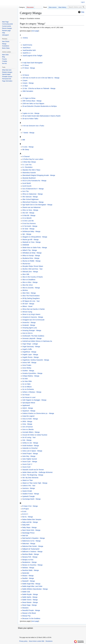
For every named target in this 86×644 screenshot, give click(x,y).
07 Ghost (25, 65)
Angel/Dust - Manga (29, 352)
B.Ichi (24, 511)
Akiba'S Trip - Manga (30, 250)
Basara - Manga (28, 576)
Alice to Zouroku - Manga (31, 288)
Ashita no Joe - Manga (30, 443)
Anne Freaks (27, 365)
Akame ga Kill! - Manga (30, 240)
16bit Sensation (28, 91)
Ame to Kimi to (27, 333)
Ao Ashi (25, 379)
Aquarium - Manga (29, 411)
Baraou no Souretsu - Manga (32, 565)
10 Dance (26, 75)
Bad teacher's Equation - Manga (33, 538)
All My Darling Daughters (31, 298)
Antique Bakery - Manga (31, 376)
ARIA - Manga (27, 421)
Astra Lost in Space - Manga (32, 451)
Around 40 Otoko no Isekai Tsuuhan (35, 435)
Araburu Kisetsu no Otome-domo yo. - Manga (38, 413)
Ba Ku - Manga (27, 517)
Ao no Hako (26, 384)
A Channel (26, 156)
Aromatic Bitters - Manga (31, 432)
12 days (25, 86)
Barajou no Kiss (28, 560)
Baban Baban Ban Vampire (32, 519)
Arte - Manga (27, 440)
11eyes (25, 80)
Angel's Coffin (27, 349)
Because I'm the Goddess (31, 618)
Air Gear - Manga (28, 229)
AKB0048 (26, 245)
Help (81, 12)
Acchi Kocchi (27, 186)
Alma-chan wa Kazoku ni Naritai (33, 309)
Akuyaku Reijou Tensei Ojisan (33, 266)
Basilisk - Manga (28, 578)
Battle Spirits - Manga (30, 597)
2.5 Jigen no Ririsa (29, 98)
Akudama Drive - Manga (31, 258)
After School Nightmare (30, 199)
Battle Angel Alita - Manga (31, 584)
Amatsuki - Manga (29, 325)
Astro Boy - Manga (29, 456)
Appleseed (26, 405)
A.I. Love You (27, 165)
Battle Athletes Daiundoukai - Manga (35, 589)
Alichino (25, 290)
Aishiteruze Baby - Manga (31, 231)
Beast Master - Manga (30, 602)
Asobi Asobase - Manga (31, 446)
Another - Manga (28, 371)
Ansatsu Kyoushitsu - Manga (32, 373)
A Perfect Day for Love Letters (33, 159)
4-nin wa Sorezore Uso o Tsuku (33, 126)
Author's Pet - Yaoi (29, 486)
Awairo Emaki (27, 491)
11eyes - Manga (28, 83)
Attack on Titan (27, 480)
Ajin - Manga (27, 234)
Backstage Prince (28, 533)
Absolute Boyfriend (29, 178)
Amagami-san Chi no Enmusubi (33, 320)
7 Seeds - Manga (28, 133)
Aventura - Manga (28, 488)
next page (35, 31)
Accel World (26, 183)
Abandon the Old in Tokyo (31, 170)
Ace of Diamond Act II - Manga (33, 189)
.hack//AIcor (26, 48)
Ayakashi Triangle (28, 496)
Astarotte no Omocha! (30, 448)
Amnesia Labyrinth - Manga (32, 338)
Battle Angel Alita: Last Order (32, 586)
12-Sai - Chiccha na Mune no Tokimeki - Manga (39, 88)
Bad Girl (25, 536)
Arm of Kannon (27, 427)
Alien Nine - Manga (29, 293)
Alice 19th (26, 274)
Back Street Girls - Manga (31, 530)
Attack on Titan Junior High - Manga (35, 483)
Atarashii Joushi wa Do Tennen (33, 470)
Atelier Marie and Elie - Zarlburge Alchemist (37, 472)
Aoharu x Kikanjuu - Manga (32, 392)
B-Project (26, 509)
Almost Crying (27, 312)
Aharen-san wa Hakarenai (31, 207)
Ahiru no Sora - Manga (30, 210)
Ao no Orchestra (28, 389)
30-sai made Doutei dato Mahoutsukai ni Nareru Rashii (41, 116)
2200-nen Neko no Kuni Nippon (33, 104)
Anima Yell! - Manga (29, 363)
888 (24, 140)
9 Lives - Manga (28, 147)
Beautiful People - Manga (31, 610)
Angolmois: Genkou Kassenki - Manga (36, 360)
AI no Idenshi (27, 218)
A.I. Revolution (27, 167)
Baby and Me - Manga (30, 522)
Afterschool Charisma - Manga (33, 202)
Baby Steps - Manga (29, 527)
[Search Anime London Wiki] (76, 7)
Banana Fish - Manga (30, 557)
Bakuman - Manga (29, 544)
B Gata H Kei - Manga (30, 506)
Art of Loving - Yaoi (29, 437)
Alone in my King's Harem (31, 314)
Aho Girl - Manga (28, 213)
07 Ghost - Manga (29, 68)
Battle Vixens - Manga (30, 600)
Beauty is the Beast (29, 613)
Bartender (26, 573)
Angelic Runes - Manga (30, 357)
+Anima (25, 38)
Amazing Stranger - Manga (32, 330)
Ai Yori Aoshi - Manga (30, 226)
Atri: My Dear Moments (30, 478)
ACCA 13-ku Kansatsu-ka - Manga (34, 181)
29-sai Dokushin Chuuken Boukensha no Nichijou (39, 106)
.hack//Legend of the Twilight (32, 56)
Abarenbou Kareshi (29, 173)
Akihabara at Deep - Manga (32, 253)
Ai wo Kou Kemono (29, 223)
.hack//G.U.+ (27, 53)
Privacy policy (23, 641)
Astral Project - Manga (30, 454)
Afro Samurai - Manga (30, 197)
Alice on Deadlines (29, 280)
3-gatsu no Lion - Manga (31, 113)
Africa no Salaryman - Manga (32, 194)
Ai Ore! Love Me (28, 221)
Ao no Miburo (27, 387)
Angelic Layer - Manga (30, 355)
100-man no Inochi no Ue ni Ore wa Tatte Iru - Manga (41, 78)
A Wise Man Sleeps (29, 162)
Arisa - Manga (27, 424)
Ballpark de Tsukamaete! (31, 549)
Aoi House (26, 395)
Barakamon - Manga (29, 562)
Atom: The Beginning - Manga (33, 475)
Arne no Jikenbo (28, 429)
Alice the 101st (27, 285)
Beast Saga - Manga (29, 605)
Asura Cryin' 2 (27, 464)
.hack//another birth (29, 50)
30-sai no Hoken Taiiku (30, 119)
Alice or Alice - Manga (30, 282)
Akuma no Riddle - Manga (31, 261)
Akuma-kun (26, 264)
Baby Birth (26, 525)
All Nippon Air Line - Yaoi (31, 301)
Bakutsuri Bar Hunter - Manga (33, 546)
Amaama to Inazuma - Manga (33, 317)
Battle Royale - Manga (30, 594)
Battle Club (26, 592)
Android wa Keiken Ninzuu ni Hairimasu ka (37, 341)
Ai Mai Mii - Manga (29, 215)
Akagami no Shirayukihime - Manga (35, 237)
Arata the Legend (28, 416)
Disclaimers (49, 641)
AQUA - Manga (28, 408)
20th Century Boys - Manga (32, 101)
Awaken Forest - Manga (31, 494)
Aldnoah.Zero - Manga (30, 272)
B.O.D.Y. (25, 514)
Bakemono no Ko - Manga (31, 541)
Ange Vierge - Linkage (30, 344)
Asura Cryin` (27, 467)
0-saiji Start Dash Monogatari (32, 63)
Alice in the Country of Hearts (32, 277)
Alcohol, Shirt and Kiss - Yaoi (32, 269)
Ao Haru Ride (27, 381)
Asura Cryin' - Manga (30, 462)
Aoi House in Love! (29, 397)
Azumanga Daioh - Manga (31, 499)
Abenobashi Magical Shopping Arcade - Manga (39, 175)
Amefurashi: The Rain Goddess (33, 336)
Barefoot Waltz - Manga (31, 570)
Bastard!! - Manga (28, 581)
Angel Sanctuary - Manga (31, 347)
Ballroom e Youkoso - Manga (32, 552)
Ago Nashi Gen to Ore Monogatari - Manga (37, 205)
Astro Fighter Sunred (30, 459)
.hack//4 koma (27, 45)
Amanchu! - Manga (29, 322)
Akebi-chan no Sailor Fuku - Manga (35, 248)
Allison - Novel (27, 306)
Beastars (25, 608)
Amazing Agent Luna (30, 328)
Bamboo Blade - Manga (31, 554)
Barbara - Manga (28, 568)
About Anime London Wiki (36, 641)
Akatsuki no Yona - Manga (31, 242)
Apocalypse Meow (29, 403)
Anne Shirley (27, 368)
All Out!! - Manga (28, 304)
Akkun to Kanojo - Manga (31, 256)
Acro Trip (25, 191)
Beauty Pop (26, 616)
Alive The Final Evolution (31, 296)
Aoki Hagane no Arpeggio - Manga (34, 400)
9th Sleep (26, 150)
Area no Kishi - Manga (30, 419)
